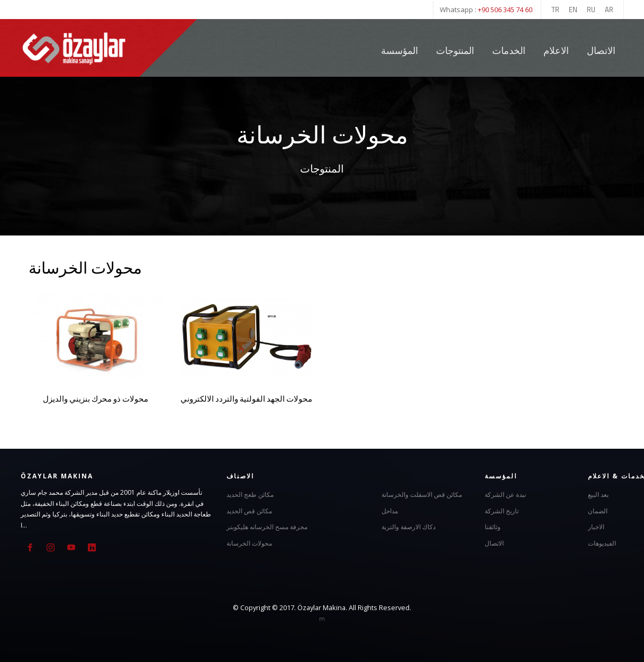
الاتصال (601, 51)
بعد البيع (598, 495)
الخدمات (510, 51)
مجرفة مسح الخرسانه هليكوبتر (267, 527)
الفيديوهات (602, 543)
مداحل (390, 510)
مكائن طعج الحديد (250, 495)
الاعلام (556, 51)
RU (591, 10)
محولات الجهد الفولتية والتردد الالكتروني (246, 399)
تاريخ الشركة (502, 510)
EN (573, 10)
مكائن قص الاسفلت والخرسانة (422, 495)
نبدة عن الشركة (505, 495)
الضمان (598, 510)
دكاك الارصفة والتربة (409, 527)
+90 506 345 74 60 (505, 10)
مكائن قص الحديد (249, 510)
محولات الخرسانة (249, 543)
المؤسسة (400, 51)
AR (609, 10)
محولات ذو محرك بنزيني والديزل (96, 399)
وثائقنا (493, 527)
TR (555, 10)
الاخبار (596, 527)
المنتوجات (455, 51)
